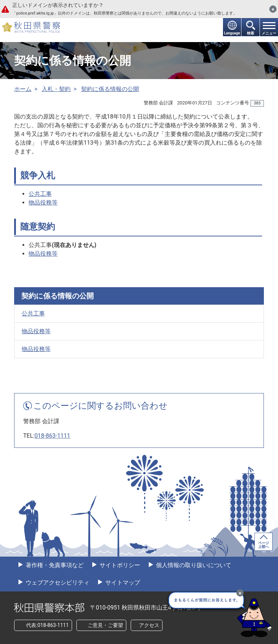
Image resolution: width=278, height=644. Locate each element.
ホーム (23, 89)
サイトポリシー (119, 565)
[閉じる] (273, 9)
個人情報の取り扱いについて (193, 565)
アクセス (149, 625)
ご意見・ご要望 (105, 625)
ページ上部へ (264, 545)
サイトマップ (122, 583)
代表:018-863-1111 (47, 625)
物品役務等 (43, 203)
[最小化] (240, 593)
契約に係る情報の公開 (110, 89)
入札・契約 (56, 89)
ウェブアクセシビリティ (57, 583)
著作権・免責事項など (54, 565)
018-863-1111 (52, 436)
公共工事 (40, 194)
